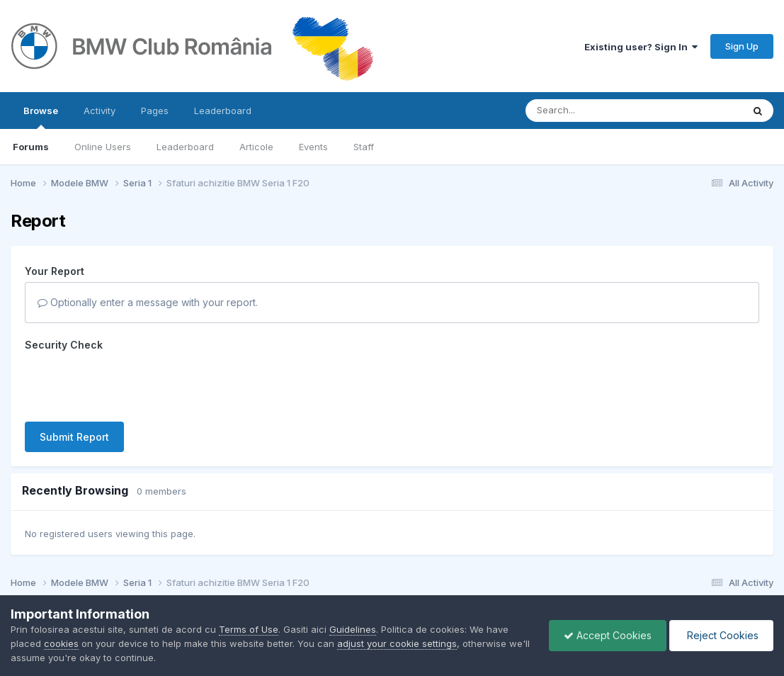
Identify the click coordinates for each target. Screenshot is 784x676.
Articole (256, 147)
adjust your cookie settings (397, 643)
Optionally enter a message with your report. (148, 302)
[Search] (595, 111)
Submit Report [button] (74, 437)
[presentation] (132, 383)
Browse (41, 117)
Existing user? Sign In (641, 47)
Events (313, 147)
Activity (100, 111)
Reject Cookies (721, 635)
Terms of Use (249, 629)
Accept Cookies (608, 635)
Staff (364, 147)
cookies (61, 643)
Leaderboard (185, 147)
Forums (31, 147)
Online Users (103, 147)
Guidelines (353, 629)
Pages (155, 111)
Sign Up (742, 46)
